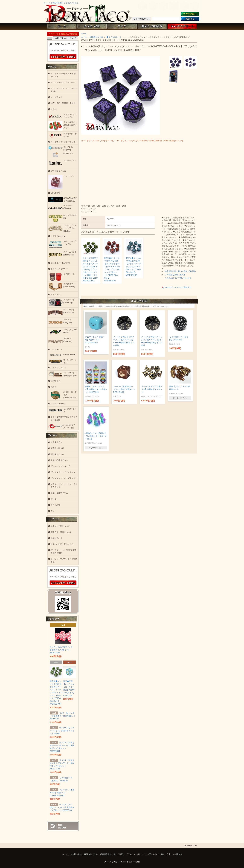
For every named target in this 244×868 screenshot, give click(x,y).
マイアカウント (190, 14)
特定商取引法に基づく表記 (112, 854)
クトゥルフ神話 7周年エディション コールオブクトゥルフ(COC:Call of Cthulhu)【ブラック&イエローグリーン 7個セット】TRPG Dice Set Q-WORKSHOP (91, 269)
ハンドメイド (56, 349)
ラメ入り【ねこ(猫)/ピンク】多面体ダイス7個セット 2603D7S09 (62, 650)
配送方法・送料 (91, 854)
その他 (54, 109)
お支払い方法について (60, 526)
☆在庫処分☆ (56, 442)
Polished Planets (58, 404)
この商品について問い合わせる (178, 278)
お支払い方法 (76, 854)
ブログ (122, 26)
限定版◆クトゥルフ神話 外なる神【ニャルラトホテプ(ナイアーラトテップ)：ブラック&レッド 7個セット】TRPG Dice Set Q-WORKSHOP (112, 269)
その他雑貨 (55, 505)
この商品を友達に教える (175, 275)
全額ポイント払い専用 (60, 263)
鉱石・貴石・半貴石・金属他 (63, 103)
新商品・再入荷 (57, 448)
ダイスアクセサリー (59, 269)
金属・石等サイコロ (59, 460)
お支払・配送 (92, 26)
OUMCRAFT (56, 193)
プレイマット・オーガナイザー (64, 478)
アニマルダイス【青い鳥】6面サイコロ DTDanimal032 (95, 340)
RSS (60, 825)
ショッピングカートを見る (63, 57)
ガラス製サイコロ (58, 171)
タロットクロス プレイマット (63, 82)
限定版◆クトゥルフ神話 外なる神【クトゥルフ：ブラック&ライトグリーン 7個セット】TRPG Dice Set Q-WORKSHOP (56, 693)
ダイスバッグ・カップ (60, 466)
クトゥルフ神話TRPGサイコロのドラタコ (61, 3)
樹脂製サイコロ (96, 37)
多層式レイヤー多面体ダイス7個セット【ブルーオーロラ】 (96, 436)
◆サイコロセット (114, 37)
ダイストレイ (56, 295)
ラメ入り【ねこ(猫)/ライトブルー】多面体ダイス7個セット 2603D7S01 (62, 807)
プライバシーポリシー (135, 854)
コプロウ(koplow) (58, 236)
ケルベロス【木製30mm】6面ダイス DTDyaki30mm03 (62, 793)
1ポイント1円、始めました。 (63, 544)
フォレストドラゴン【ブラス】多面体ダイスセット (152, 389)
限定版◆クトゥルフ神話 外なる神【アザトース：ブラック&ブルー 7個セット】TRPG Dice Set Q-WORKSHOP (134, 267)
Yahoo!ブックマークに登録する (178, 287)
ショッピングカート (182, 26)
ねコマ (54, 387)
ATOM (62, 828)
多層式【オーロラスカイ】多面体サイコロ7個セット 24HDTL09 (96, 389)
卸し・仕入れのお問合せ (172, 854)
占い (53, 511)
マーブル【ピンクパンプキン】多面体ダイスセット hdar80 (62, 731)
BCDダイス (56, 381)
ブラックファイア (58, 368)
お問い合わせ (152, 26)
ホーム (62, 26)
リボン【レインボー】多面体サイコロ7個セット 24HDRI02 (63, 716)
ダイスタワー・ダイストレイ (63, 472)
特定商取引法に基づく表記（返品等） (181, 271)
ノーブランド (56, 97)
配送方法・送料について (61, 532)
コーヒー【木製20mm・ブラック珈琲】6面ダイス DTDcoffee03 (124, 389)
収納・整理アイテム (59, 493)
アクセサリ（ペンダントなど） (64, 142)
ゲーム (54, 499)
